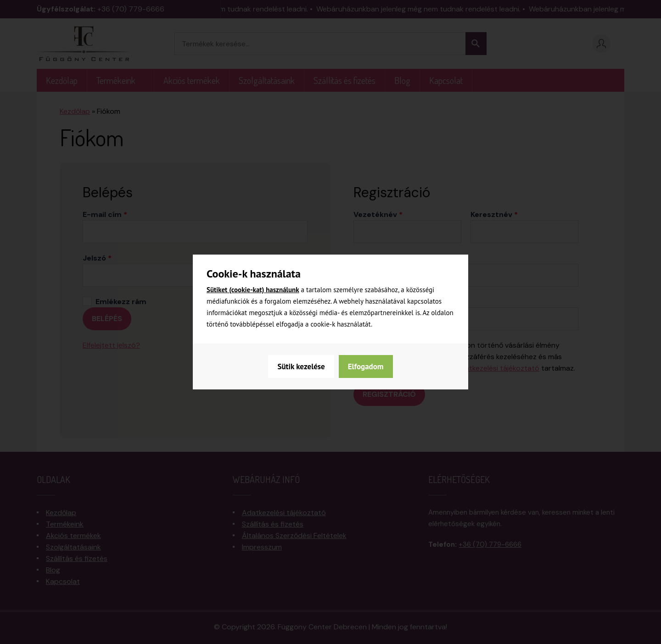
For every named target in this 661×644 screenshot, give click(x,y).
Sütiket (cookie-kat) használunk (253, 290)
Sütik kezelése (301, 366)
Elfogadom (366, 366)
